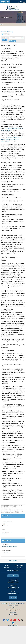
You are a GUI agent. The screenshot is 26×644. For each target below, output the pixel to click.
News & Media (19, 565)
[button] (5, 40)
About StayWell (13, 560)
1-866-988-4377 (13, 593)
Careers (7, 565)
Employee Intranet (13, 615)
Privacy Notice (13, 608)
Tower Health (12, 603)
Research (7, 568)
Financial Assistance (13, 606)
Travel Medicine (5, 534)
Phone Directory (13, 576)
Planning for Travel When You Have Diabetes (10, 547)
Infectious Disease (5, 526)
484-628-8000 (13, 582)
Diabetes (4, 524)
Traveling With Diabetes (6, 553)
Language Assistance (13, 570)
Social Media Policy (13, 625)
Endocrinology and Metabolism (7, 522)
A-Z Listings (12, 41)
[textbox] (15, 38)
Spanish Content (6, 34)
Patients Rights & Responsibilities (13, 610)
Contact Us (13, 597)
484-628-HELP (13, 588)
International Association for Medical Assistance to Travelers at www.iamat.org (11, 139)
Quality (19, 568)
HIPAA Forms (13, 612)
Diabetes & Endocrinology (7, 532)
